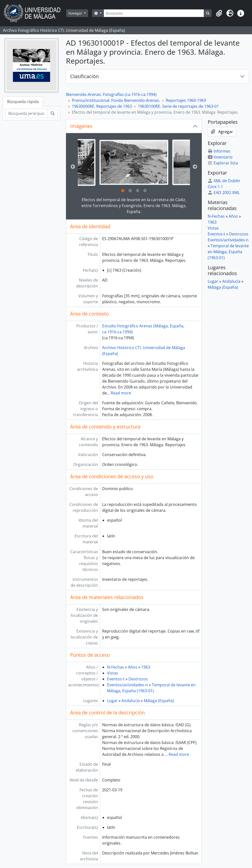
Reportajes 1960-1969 (186, 100)
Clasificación (84, 76)
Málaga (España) (159, 701)
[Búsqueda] (154, 13)
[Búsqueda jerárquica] (26, 113)
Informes (219, 151)
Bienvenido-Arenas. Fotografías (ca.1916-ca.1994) (111, 94)
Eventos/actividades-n (127, 685)
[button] (219, 13)
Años (133, 667)
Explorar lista (223, 163)
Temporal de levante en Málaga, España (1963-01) (228, 252)
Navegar (76, 13)
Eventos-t (116, 679)
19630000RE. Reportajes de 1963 (102, 106)
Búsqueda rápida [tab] (23, 102)
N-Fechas (116, 667)
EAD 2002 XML (224, 193)
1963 (146, 667)
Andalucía (131, 701)
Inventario (220, 157)
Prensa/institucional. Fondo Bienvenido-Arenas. (116, 100)
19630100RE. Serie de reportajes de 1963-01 (178, 106)
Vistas (113, 673)
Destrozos (138, 679)
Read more (121, 393)
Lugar (112, 701)
